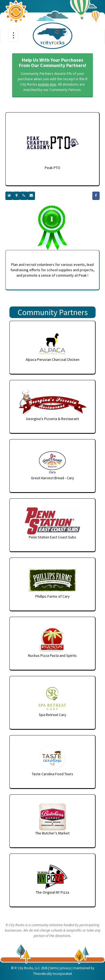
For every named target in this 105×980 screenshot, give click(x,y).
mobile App (47, 84)
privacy (66, 968)
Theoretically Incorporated (52, 974)
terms (54, 968)
